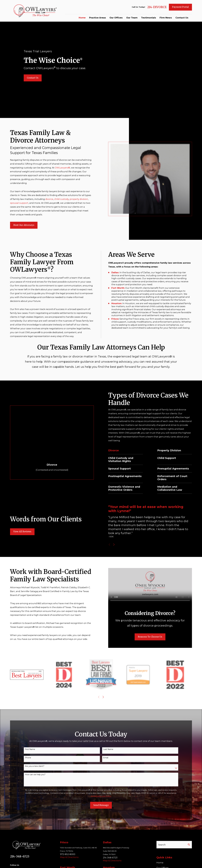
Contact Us (33, 78)
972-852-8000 (68, 854)
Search (162, 845)
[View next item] (103, 697)
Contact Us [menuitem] (182, 18)
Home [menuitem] (82, 18)
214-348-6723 (20, 856)
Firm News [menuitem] (166, 18)
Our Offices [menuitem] (116, 18)
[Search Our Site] (189, 845)
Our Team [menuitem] (132, 18)
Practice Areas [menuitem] (98, 18)
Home (160, 863)
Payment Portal (180, 7)
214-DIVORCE (157, 7)
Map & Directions (69, 857)
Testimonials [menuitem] (149, 18)
